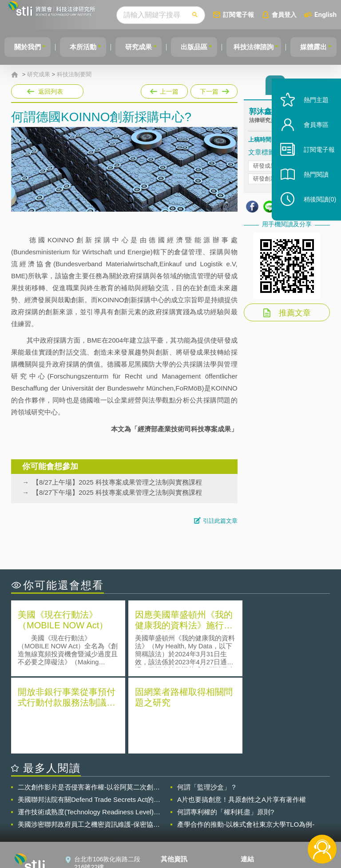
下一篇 (213, 90)
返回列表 (51, 91)
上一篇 (164, 90)
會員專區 (311, 137)
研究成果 (145, 47)
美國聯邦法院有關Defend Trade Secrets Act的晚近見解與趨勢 (89, 722)
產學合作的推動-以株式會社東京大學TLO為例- (246, 746)
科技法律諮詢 (266, 47)
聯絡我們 (178, 819)
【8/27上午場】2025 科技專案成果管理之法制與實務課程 (117, 482)
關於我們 (29, 47)
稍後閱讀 (315, 211)
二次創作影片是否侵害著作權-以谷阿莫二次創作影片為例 (89, 709)
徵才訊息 (178, 807)
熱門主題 (311, 112)
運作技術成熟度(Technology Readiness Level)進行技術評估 (89, 734)
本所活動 (87, 47)
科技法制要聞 (74, 75)
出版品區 (203, 47)
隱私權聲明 (182, 794)
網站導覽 (178, 832)
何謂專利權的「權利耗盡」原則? (226, 734)
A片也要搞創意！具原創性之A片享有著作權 (242, 721)
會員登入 (301, 14)
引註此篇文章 (220, 521)
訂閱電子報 (255, 14)
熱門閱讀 (311, 187)
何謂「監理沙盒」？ (207, 709)
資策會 (255, 794)
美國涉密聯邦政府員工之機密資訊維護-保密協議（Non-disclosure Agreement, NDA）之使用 (89, 746)
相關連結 (290, 794)
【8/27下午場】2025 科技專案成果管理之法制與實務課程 (117, 492)
